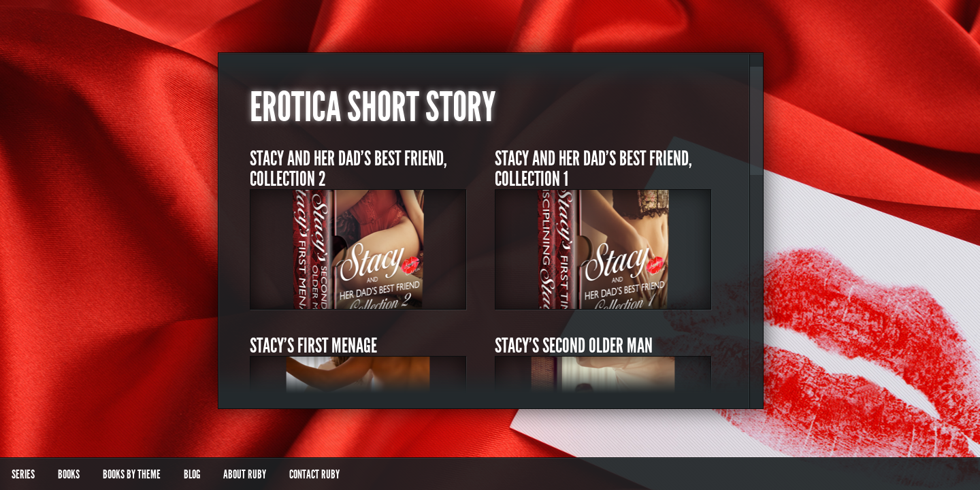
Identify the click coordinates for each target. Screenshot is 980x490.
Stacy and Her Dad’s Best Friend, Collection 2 (348, 169)
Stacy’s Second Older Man (574, 346)
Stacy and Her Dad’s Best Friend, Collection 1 (593, 169)
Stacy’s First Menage (313, 346)
